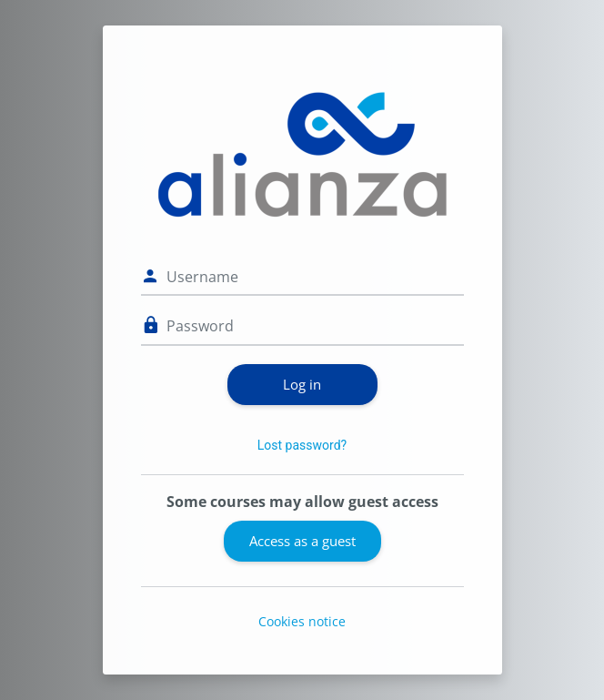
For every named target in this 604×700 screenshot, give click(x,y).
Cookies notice (302, 621)
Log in (302, 384)
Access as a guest (302, 541)
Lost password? (302, 445)
